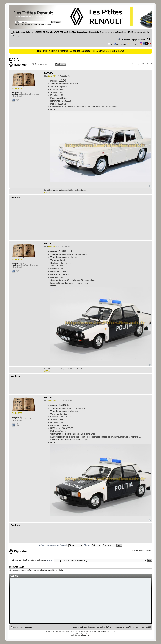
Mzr (84, 633)
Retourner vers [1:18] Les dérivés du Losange (29, 560)
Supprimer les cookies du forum (100, 627)
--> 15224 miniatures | (59, 51)
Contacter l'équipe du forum (134, 40)
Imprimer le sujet (120, 39)
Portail (16, 32)
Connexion (134, 44)
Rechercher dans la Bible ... (42, 24)
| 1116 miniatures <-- (102, 51)
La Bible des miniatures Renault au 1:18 (114, 32)
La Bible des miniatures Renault (83, 32)
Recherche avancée (22, 24)
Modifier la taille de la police (148, 39)
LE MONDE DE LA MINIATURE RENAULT (51, 32)
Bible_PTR (52, 76)
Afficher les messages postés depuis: (61, 545)
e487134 (47, 193)
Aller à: (50, 560)
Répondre (20, 65)
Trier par (92, 545)
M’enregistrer (121, 44)
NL (112, 44)
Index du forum (27, 32)
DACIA (14, 60)
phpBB (57, 632)
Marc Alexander (99, 632)
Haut (150, 186)
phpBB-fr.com (86, 635)
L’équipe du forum (80, 627)
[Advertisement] (81, 220)
